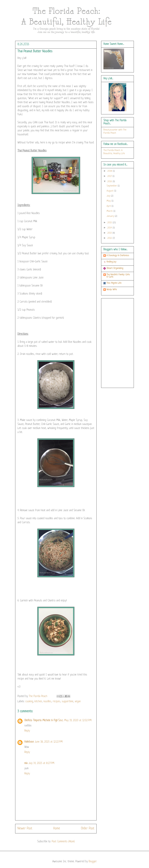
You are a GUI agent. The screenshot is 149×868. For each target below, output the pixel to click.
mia (26, 763)
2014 (110, 228)
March (110, 211)
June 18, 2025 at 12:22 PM (49, 742)
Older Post (88, 829)
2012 (110, 238)
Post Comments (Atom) (63, 842)
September (112, 186)
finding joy (111, 262)
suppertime (68, 702)
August (110, 191)
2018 (110, 171)
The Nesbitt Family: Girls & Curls (118, 276)
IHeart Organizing (115, 268)
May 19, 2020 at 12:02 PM (78, 721)
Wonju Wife (112, 290)
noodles (47, 702)
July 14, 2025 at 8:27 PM (41, 763)
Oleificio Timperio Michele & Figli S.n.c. (44, 721)
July (109, 196)
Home (57, 829)
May (109, 201)
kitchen (38, 702)
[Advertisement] (117, 342)
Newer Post (25, 829)
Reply (27, 731)
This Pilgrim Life (114, 283)
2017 (110, 176)
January (111, 216)
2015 (110, 223)
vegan (78, 702)
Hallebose (29, 742)
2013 (110, 233)
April (109, 206)
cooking (29, 702)
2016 (110, 182)
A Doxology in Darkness (118, 256)
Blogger (93, 862)
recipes (57, 702)
